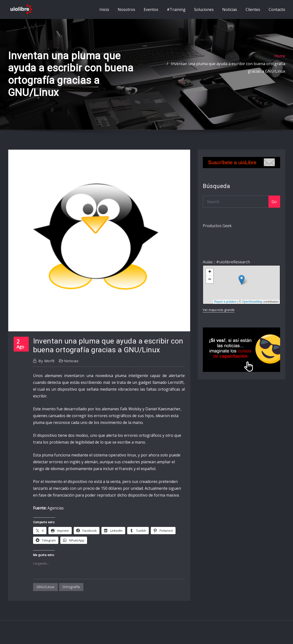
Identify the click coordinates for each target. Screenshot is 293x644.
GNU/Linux (45, 591)
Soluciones (204, 12)
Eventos (151, 12)
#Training (176, 12)
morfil (46, 365)
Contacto (277, 12)
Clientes (253, 12)
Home (280, 60)
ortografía (71, 591)
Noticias (230, 12)
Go (274, 206)
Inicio (104, 12)
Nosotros (126, 12)
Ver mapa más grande (219, 314)
